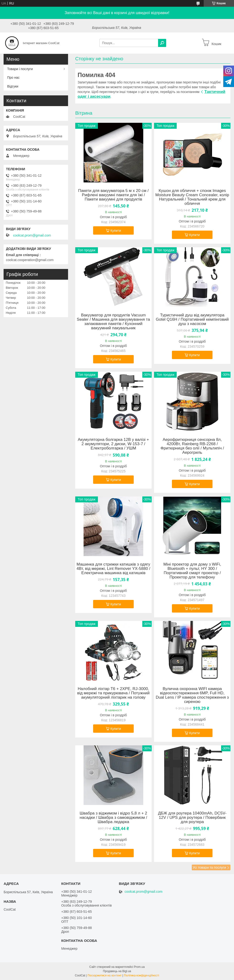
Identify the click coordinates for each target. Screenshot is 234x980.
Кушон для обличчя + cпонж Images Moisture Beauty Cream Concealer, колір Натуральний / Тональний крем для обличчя (192, 197)
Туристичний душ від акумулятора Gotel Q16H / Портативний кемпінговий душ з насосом (192, 320)
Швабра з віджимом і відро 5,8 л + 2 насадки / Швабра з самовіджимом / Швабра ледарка (113, 818)
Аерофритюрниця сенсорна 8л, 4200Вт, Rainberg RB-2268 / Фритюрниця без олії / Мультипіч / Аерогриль (192, 446)
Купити (116, 231)
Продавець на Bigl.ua (117, 971)
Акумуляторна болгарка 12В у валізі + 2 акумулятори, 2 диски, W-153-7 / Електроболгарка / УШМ (113, 444)
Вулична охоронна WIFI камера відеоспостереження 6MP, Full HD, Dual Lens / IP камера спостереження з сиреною (192, 695)
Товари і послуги (20, 69)
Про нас (13, 77)
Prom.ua (139, 967)
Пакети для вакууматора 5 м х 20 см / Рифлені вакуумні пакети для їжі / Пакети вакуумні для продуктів (113, 195)
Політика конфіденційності (142, 975)
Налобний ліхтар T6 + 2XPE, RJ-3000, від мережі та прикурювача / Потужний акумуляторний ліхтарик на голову (113, 693)
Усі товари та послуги (209, 867)
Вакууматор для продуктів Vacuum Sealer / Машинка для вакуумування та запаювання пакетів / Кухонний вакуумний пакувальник (114, 322)
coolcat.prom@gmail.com (32, 235)
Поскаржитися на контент (105, 975)
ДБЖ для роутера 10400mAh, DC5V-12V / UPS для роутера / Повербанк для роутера (192, 818)
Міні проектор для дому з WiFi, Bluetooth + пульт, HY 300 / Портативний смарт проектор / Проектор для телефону (192, 571)
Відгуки (13, 86)
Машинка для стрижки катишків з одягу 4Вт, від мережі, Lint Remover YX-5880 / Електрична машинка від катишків (114, 569)
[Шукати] (162, 43)
